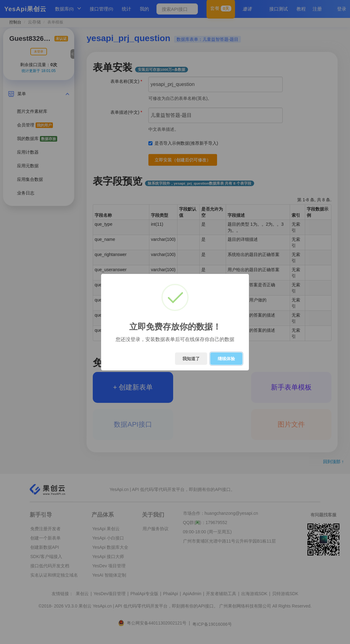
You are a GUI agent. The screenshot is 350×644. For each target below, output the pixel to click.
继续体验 (226, 359)
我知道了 (191, 359)
